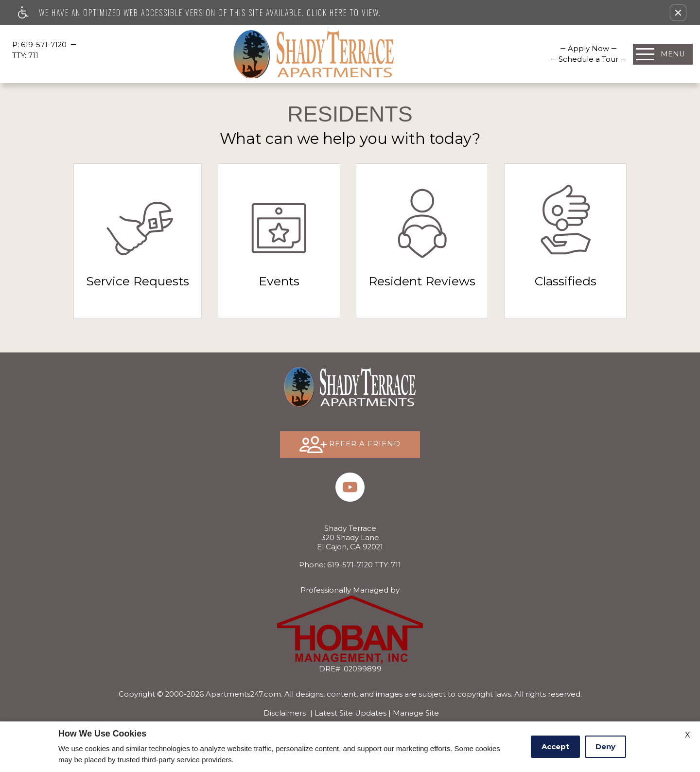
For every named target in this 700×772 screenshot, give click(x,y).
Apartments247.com (243, 694)
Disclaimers (285, 713)
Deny (605, 746)
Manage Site (416, 713)
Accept (555, 746)
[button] (678, 13)
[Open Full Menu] (663, 54)
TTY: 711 (350, 565)
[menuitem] (588, 49)
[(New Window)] (350, 487)
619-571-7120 (45, 45)
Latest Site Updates (350, 713)
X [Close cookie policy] (688, 735)
